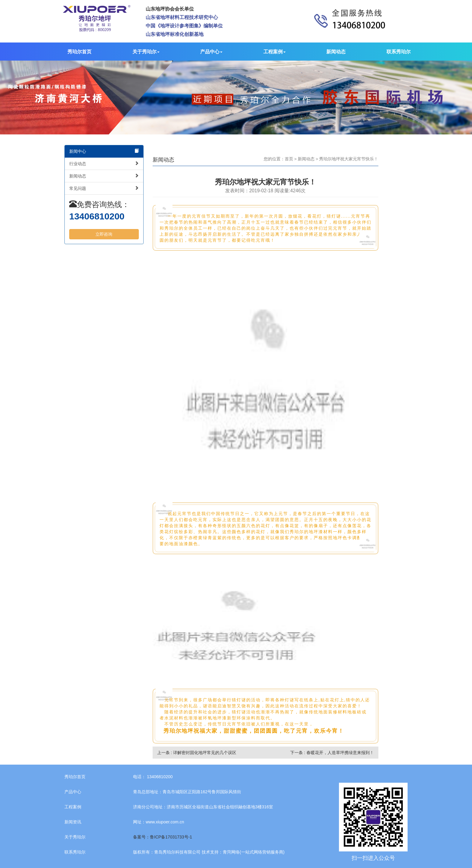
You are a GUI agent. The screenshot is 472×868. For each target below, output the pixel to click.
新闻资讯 (73, 822)
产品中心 (211, 52)
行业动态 (104, 164)
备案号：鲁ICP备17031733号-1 (163, 837)
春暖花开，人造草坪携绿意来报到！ (340, 753)
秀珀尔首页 (79, 52)
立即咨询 (104, 234)
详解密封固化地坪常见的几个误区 (205, 753)
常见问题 (104, 188)
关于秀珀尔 (146, 52)
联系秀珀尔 (399, 52)
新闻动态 (336, 52)
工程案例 (275, 52)
